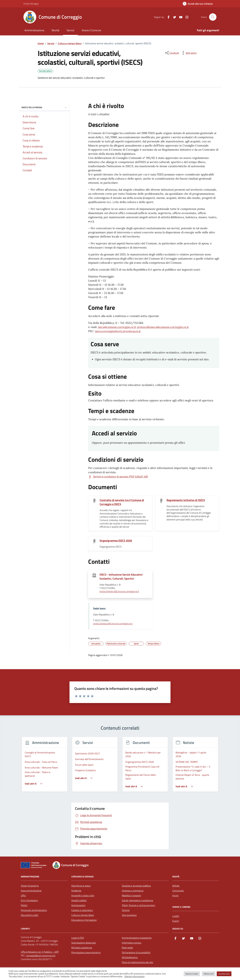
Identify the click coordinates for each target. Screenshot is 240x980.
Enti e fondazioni (29, 900)
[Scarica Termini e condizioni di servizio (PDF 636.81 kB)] (118, 477)
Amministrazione (34, 30)
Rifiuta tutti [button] (209, 974)
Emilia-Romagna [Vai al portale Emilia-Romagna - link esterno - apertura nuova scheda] (31, 4)
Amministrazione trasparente (137, 938)
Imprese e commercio (133, 891)
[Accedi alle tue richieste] (198, 4)
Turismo (126, 910)
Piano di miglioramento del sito (137, 962)
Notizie (176, 886)
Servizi (70, 30)
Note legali (127, 948)
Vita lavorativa (129, 915)
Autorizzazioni (78, 905)
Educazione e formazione (84, 920)
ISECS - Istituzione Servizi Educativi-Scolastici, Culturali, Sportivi (121, 577)
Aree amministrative (31, 891)
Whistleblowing (130, 957)
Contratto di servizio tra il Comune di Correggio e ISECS (122, 502)
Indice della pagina (44, 107)
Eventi (176, 921)
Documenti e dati (29, 915)
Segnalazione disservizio (84, 943)
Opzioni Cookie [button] (192, 974)
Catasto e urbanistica (82, 910)
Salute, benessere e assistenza (137, 900)
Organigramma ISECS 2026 (116, 541)
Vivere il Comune (91, 30)
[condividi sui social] (172, 53)
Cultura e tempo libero (83, 915)
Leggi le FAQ (78, 938)
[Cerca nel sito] (213, 17)
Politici (24, 905)
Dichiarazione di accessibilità (136, 952)
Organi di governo (30, 886)
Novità (55, 30)
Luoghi (176, 916)
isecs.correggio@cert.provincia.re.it (118, 331)
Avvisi (175, 895)
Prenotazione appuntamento (86, 952)
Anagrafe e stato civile (83, 895)
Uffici (23, 895)
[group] (45, 766)
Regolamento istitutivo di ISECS (186, 500)
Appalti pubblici (79, 900)
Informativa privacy (132, 943)
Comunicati (178, 891)
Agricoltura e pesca (81, 886)
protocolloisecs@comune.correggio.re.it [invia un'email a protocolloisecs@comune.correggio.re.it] (119, 591)
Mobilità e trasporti (131, 895)
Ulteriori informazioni (134, 976)
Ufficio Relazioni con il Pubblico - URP (40, 952)
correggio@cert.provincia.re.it (41, 955)
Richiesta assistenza (82, 948)
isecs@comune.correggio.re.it (117, 327)
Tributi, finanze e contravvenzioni (138, 905)
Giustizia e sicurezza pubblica (136, 886)
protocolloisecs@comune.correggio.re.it (163, 327)
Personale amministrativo (34, 910)
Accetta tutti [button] (224, 974)
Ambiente (76, 891)
